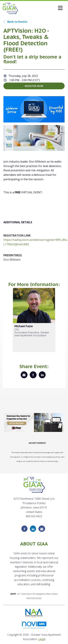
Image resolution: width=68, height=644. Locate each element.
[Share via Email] (24, 375)
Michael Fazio (24, 326)
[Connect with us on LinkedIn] (33, 529)
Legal (42, 639)
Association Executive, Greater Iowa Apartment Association (32, 334)
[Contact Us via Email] (42, 529)
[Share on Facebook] (33, 375)
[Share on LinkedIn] (42, 375)
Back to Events (15, 22)
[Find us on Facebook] (24, 529)
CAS (17, 329)
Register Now (34, 86)
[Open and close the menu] (41, 8)
